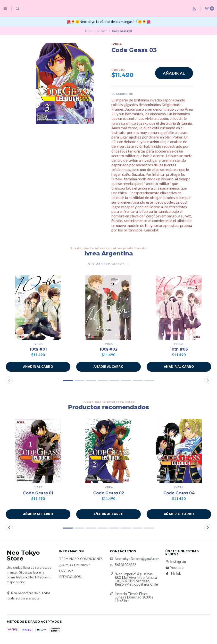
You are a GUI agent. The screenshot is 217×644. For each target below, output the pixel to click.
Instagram (176, 562)
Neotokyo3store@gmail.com (135, 559)
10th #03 (179, 349)
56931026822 (123, 565)
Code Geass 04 (179, 493)
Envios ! (66, 571)
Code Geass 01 (38, 493)
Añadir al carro (174, 75)
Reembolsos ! (71, 577)
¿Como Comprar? (75, 565)
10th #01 (38, 349)
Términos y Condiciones (81, 559)
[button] (38, 367)
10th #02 (109, 349)
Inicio (89, 31)
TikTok (173, 574)
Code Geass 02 (109, 493)
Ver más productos (109, 264)
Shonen (102, 31)
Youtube (174, 568)
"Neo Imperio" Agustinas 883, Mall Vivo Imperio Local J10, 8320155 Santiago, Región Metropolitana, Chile (136, 579)
